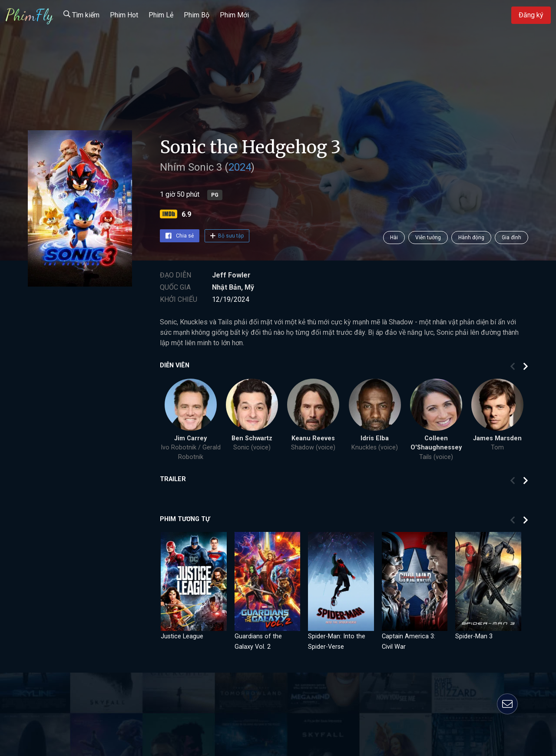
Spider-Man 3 (474, 636)
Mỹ (249, 287)
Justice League (182, 636)
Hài (394, 238)
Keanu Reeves (313, 438)
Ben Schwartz (252, 438)
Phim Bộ (197, 15)
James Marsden (497, 438)
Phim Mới (234, 15)
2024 (240, 167)
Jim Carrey (190, 438)
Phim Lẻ (161, 15)
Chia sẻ (180, 236)
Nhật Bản (227, 287)
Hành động (471, 238)
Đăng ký (531, 15)
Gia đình (511, 238)
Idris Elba (375, 438)
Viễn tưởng (428, 238)
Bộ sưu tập (227, 236)
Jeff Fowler (231, 275)
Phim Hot (124, 15)
